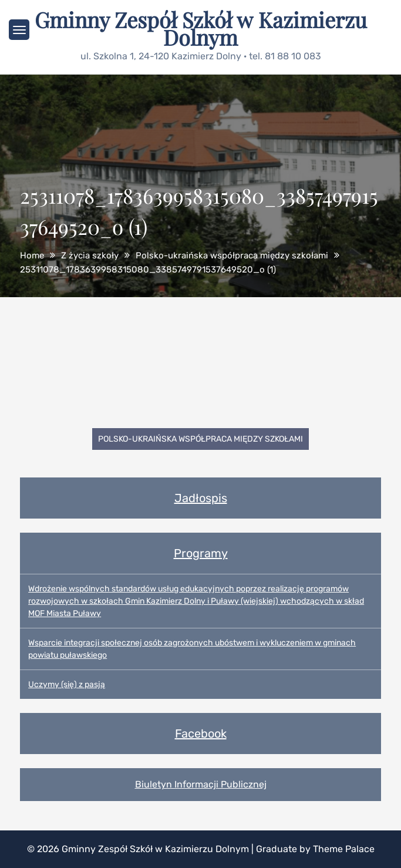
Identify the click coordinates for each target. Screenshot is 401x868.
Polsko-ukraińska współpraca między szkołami (201, 439)
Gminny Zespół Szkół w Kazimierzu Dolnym (201, 28)
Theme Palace (344, 849)
